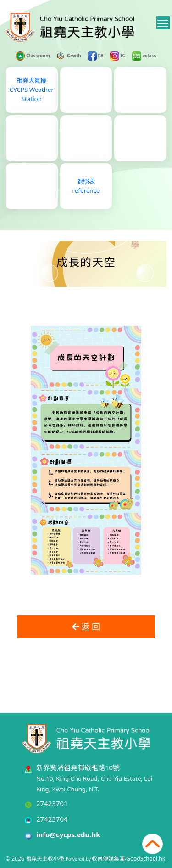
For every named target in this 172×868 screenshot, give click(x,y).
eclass (144, 56)
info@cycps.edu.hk (68, 834)
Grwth (69, 56)
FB (96, 56)
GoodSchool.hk (146, 859)
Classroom (33, 56)
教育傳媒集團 (108, 859)
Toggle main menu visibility (164, 22)
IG (118, 56)
